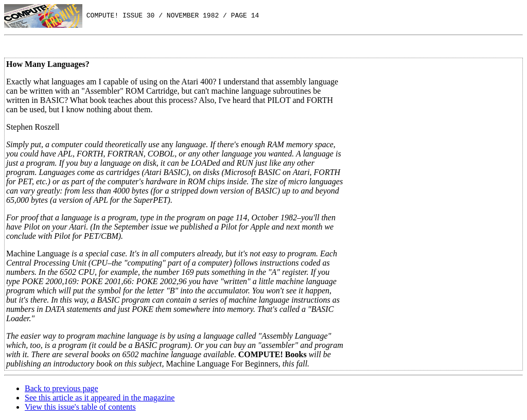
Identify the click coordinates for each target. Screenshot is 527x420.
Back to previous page (62, 388)
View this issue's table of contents (80, 407)
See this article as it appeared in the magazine (100, 398)
